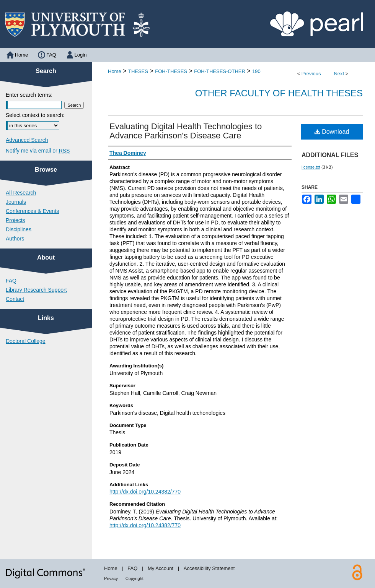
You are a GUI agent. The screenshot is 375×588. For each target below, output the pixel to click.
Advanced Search (27, 140)
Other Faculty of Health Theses (279, 93)
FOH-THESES (171, 71)
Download (332, 132)
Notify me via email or (38, 151)
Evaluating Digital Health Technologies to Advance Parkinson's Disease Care (186, 131)
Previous (311, 74)
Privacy (111, 578)
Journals (16, 202)
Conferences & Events (32, 211)
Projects (15, 220)
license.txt (311, 167)
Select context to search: (35, 115)
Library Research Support (36, 290)
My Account (161, 568)
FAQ (11, 281)
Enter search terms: (29, 95)
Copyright (135, 578)
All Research (21, 193)
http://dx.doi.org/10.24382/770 (145, 492)
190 (256, 71)
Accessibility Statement (209, 568)
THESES (138, 71)
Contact (15, 299)
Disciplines (19, 229)
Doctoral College (26, 341)
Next (339, 74)
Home (115, 71)
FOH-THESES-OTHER (220, 71)
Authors (15, 239)
